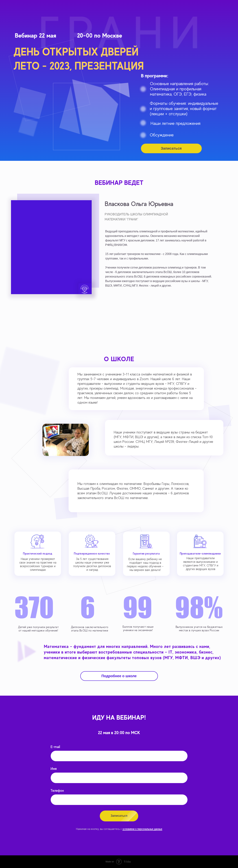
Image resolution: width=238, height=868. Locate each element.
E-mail (55, 747)
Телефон (57, 791)
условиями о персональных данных (142, 829)
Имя (54, 769)
